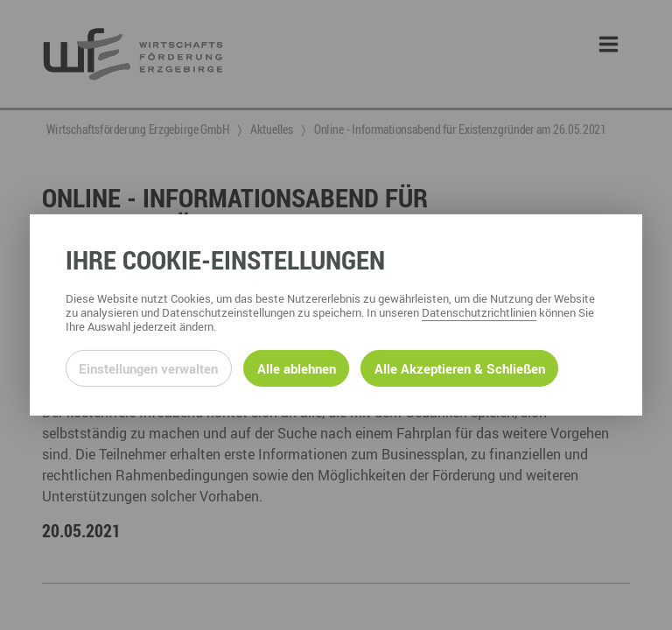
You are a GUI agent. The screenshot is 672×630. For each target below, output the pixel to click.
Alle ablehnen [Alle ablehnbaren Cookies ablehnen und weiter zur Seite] (297, 368)
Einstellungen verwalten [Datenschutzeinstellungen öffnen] (148, 368)
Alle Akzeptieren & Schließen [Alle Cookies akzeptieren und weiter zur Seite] (460, 368)
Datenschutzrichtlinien (479, 312)
